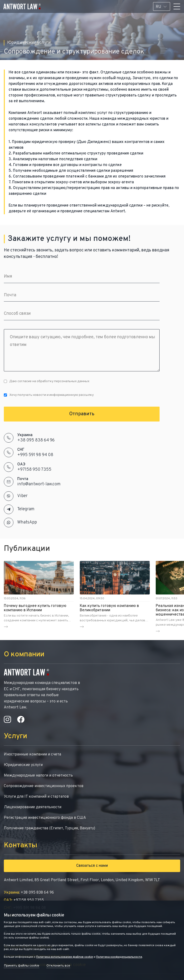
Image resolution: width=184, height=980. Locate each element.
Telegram (26, 509)
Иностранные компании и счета (32, 754)
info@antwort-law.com (39, 484)
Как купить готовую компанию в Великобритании (109, 608)
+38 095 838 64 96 (36, 440)
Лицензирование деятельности (33, 807)
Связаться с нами (92, 866)
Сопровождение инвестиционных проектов (44, 786)
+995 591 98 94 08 (35, 455)
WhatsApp (27, 522)
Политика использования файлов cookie (65, 957)
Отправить (82, 414)
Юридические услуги (23, 765)
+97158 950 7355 (34, 470)
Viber (22, 496)
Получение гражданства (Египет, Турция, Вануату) (49, 828)
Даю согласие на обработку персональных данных (47, 381)
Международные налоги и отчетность (38, 776)
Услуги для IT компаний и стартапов (36, 797)
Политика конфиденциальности (119, 957)
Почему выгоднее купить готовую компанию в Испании (35, 608)
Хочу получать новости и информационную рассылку (49, 395)
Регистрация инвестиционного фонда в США (45, 818)
